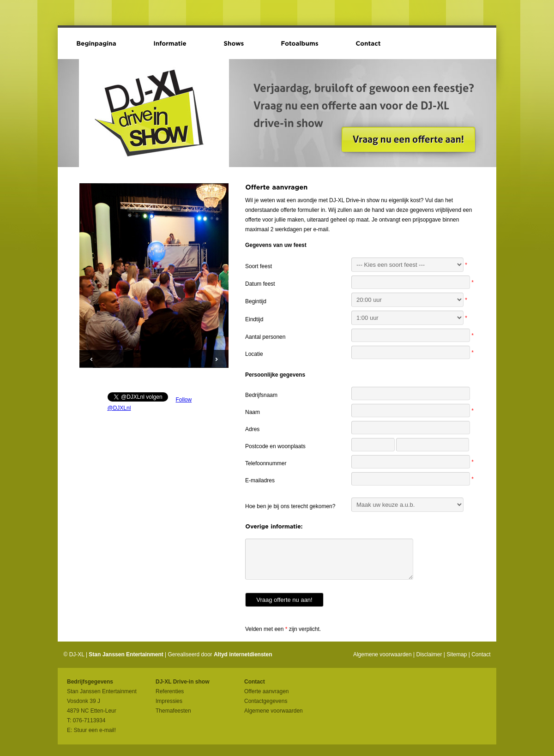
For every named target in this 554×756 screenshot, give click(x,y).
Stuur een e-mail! (95, 730)
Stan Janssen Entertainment (126, 654)
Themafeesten (173, 711)
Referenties (170, 691)
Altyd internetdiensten (243, 654)
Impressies (169, 701)
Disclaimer (429, 654)
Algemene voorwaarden (382, 654)
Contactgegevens (266, 701)
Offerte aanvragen (267, 691)
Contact (481, 654)
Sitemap (457, 654)
